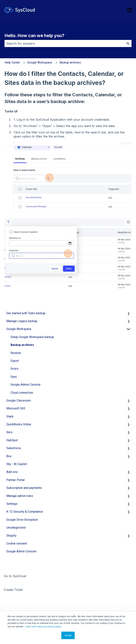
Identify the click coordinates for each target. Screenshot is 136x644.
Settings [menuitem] (12, 504)
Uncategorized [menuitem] (16, 528)
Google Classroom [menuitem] (19, 401)
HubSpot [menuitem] (12, 440)
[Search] (128, 43)
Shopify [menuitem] (11, 536)
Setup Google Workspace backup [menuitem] (32, 337)
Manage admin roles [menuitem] (20, 496)
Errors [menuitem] (14, 369)
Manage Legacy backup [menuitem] (22, 321)
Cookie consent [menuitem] (17, 543)
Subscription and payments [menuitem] (24, 488)
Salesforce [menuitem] (14, 448)
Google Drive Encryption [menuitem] (22, 520)
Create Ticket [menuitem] (13, 590)
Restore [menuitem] (16, 353)
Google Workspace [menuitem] (19, 329)
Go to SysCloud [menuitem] (15, 576)
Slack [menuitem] (10, 416)
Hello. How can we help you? (34, 36)
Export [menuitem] (15, 361)
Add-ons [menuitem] (12, 472)
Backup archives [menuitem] (22, 345)
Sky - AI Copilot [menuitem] (17, 464)
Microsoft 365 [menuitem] (16, 408)
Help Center (12, 62)
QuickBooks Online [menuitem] (19, 424)
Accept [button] (68, 635)
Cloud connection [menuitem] (22, 393)
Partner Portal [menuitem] (15, 480)
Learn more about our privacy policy (43, 627)
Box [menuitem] (9, 456)
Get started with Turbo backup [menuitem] (26, 313)
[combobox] (64, 43)
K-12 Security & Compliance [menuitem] (25, 512)
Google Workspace (40, 62)
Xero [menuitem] (9, 432)
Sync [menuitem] (14, 377)
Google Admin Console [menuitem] (26, 385)
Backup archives (70, 62)
